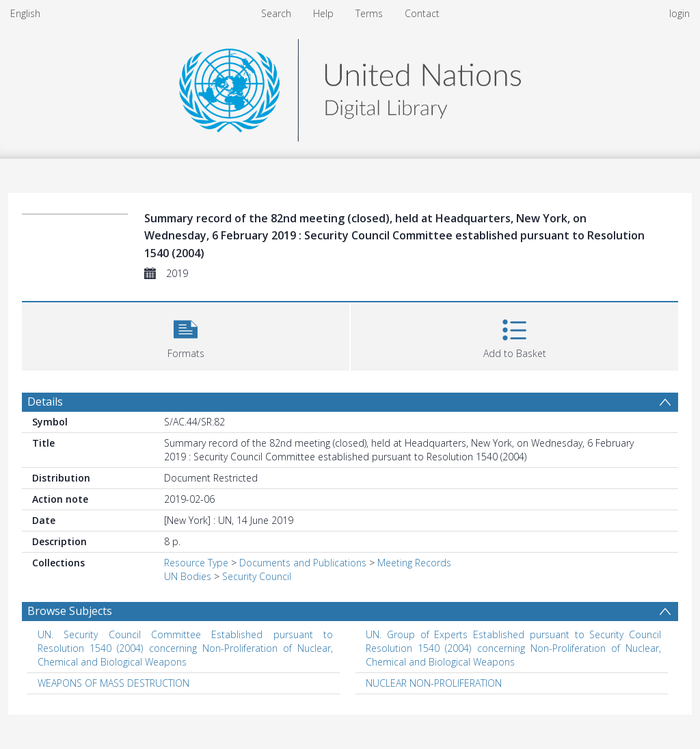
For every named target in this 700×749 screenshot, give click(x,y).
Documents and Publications (303, 563)
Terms (369, 13)
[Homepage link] (350, 87)
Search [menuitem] (276, 13)
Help (323, 13)
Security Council (257, 576)
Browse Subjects (70, 611)
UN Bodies (188, 576)
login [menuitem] (679, 13)
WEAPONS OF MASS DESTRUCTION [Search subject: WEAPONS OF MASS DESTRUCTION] (113, 683)
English (25, 13)
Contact (422, 13)
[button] (186, 335)
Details (45, 402)
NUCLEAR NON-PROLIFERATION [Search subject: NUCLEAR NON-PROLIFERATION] (434, 683)
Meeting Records (414, 563)
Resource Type (196, 563)
